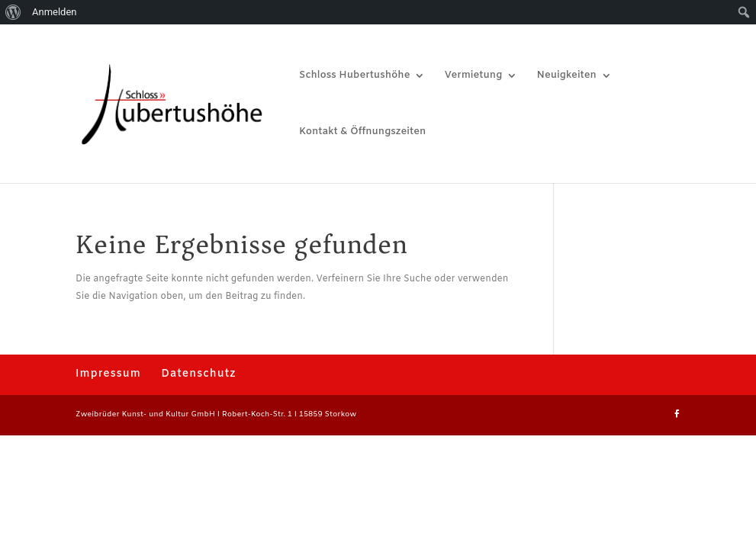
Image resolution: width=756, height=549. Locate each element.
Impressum (108, 374)
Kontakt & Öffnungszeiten (362, 132)
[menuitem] (13, 12)
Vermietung (473, 76)
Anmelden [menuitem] (55, 12)
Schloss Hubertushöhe (354, 76)
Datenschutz (198, 374)
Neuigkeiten (567, 76)
